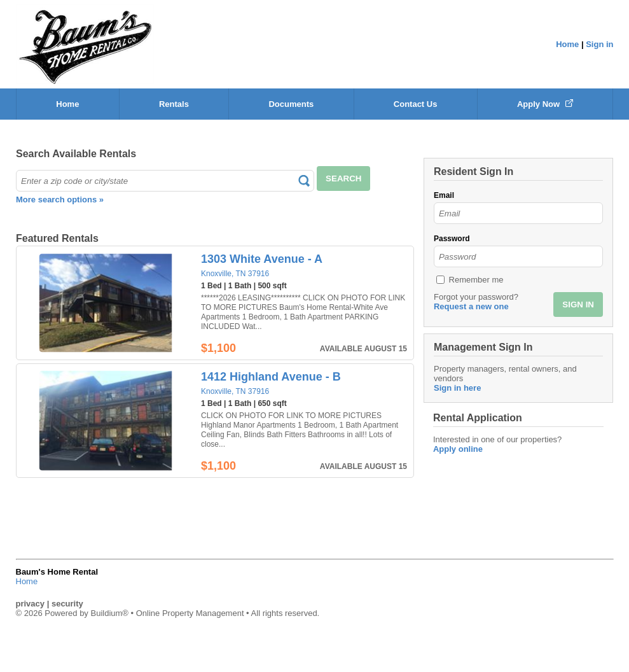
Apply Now (545, 104)
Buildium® (109, 613)
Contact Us (416, 104)
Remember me (476, 280)
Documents (291, 104)
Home (567, 44)
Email (444, 195)
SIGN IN (578, 304)
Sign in (599, 44)
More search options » (60, 199)
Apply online (458, 449)
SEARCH (343, 178)
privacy (31, 604)
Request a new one (471, 306)
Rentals (174, 104)
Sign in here (457, 388)
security (67, 604)
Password (452, 239)
